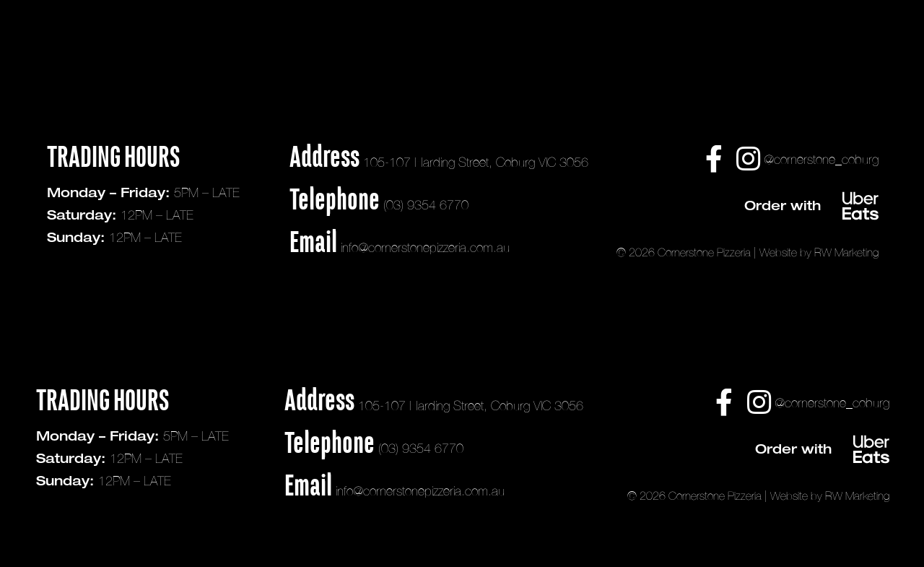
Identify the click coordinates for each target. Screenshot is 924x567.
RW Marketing (846, 252)
